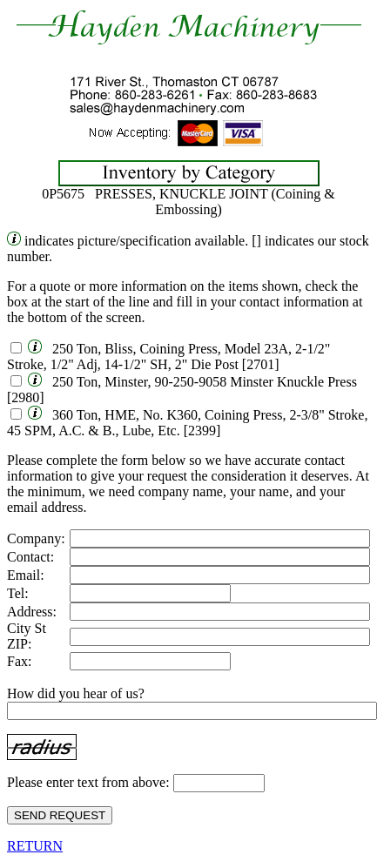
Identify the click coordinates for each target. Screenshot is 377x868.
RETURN (35, 846)
